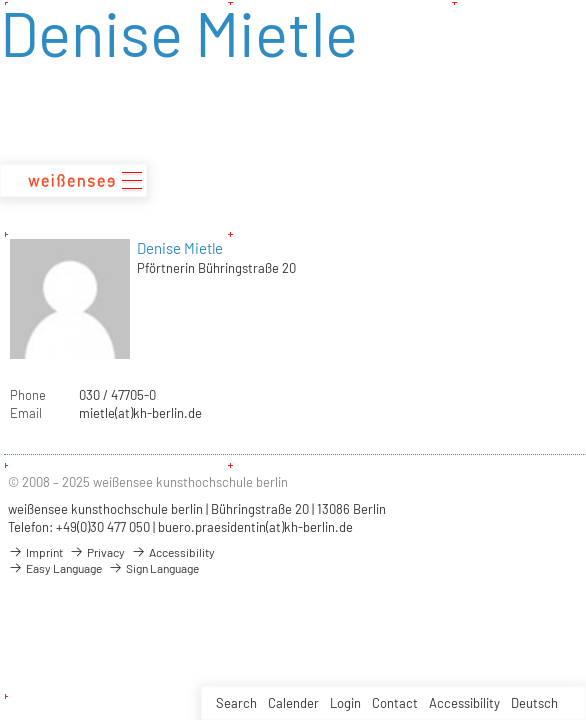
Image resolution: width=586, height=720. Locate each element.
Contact (395, 703)
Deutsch (534, 703)
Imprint (35, 552)
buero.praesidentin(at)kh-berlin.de (255, 527)
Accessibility (464, 703)
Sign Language (153, 568)
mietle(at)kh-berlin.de (140, 413)
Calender (293, 703)
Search (236, 703)
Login (345, 703)
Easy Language (55, 568)
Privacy (97, 552)
